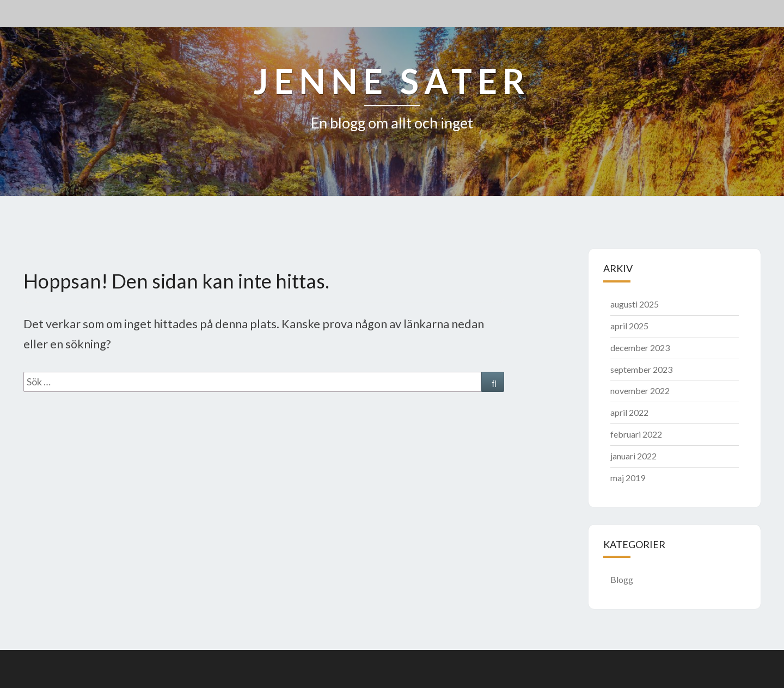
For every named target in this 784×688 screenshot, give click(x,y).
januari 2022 (633, 456)
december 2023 (640, 348)
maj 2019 (628, 478)
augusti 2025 (635, 304)
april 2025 (629, 326)
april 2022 (629, 412)
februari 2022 (636, 434)
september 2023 (641, 369)
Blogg (622, 579)
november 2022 (640, 391)
